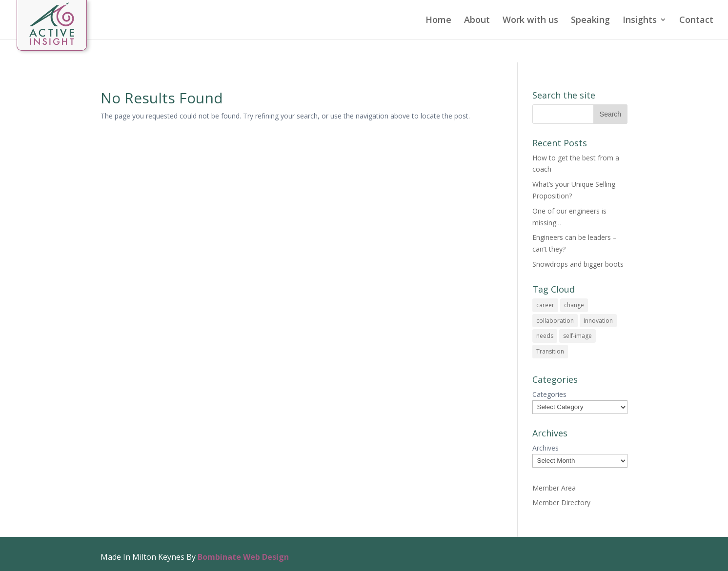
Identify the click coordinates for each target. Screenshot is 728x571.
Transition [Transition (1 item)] (550, 351)
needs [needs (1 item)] (545, 336)
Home (438, 21)
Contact (696, 21)
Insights (640, 21)
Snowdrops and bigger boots (578, 264)
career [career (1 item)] (545, 305)
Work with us (530, 21)
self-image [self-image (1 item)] (577, 336)
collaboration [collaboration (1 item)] (555, 321)
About (477, 21)
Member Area (554, 488)
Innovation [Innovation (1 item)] (598, 321)
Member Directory (561, 502)
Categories (549, 394)
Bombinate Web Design (243, 557)
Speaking (590, 21)
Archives (546, 448)
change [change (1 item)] (574, 305)
